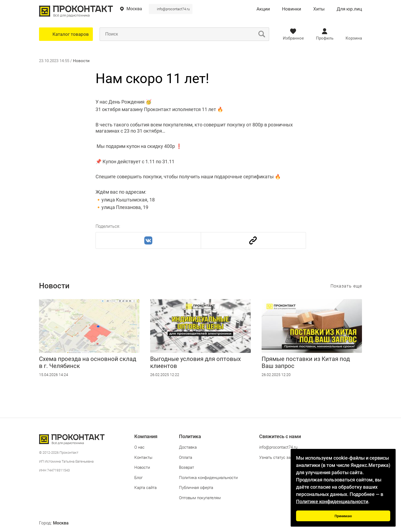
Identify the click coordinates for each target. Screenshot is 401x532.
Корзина (354, 38)
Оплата (186, 457)
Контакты (143, 457)
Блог (138, 478)
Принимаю (343, 516)
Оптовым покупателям (200, 498)
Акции (263, 9)
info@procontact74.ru (173, 9)
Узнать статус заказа (279, 457)
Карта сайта (145, 488)
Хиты (319, 9)
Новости (81, 61)
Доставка (188, 447)
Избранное (293, 38)
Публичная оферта (196, 488)
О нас (139, 447)
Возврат (187, 467)
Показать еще (346, 286)
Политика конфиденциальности (208, 478)
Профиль (325, 38)
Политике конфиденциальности (332, 501)
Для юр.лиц (349, 9)
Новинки (292, 9)
